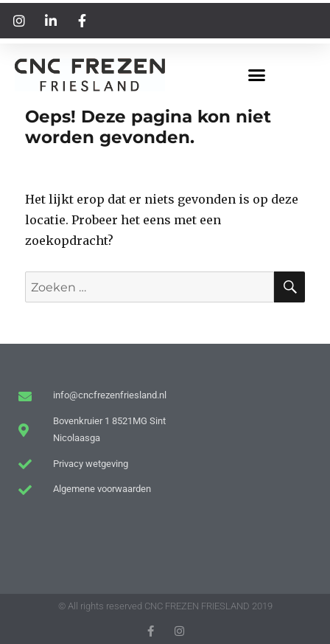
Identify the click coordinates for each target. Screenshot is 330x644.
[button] (256, 75)
